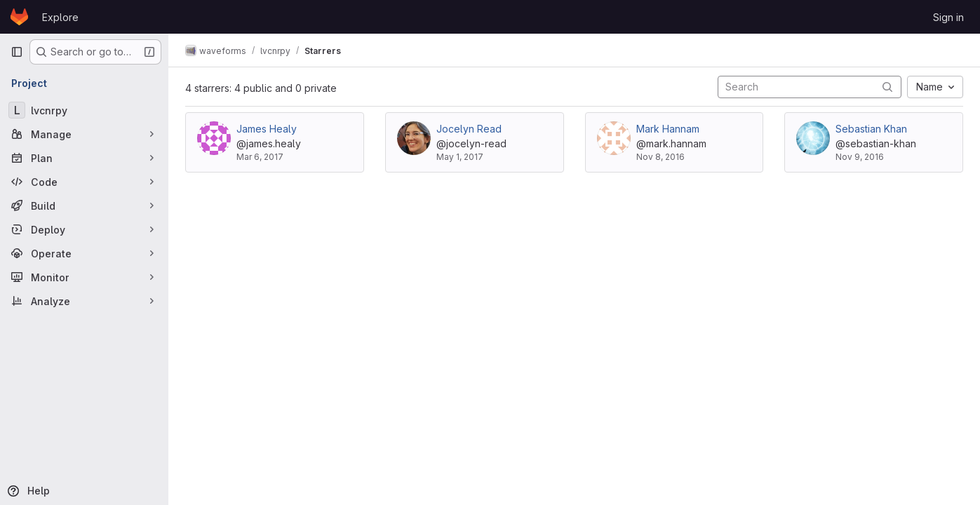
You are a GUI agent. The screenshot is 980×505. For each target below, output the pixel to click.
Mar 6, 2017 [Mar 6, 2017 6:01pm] (260, 157)
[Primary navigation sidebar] (17, 52)
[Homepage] (19, 17)
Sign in (948, 17)
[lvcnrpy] (84, 110)
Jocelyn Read (469, 129)
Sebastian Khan (871, 129)
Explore (60, 17)
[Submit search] (887, 87)
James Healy (267, 129)
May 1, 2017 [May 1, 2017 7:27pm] (460, 157)
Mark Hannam (668, 129)
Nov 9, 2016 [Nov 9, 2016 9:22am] (860, 157)
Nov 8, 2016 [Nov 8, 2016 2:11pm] (660, 157)
